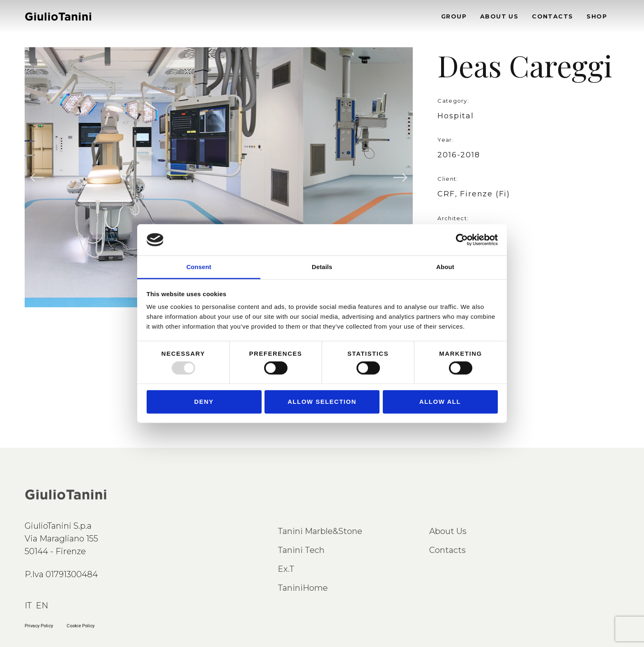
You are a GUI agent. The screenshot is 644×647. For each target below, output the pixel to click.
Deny (204, 402)
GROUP (454, 16)
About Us (448, 531)
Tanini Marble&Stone (320, 531)
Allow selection (322, 402)
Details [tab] (322, 267)
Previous (37, 177)
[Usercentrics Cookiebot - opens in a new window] (462, 240)
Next (400, 177)
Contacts (447, 550)
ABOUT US (499, 16)
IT (28, 606)
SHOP (597, 16)
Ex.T (286, 569)
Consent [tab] (199, 267)
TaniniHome (303, 588)
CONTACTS (552, 16)
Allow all (440, 402)
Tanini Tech (301, 550)
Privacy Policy (39, 626)
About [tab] (445, 267)
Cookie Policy (80, 626)
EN (42, 606)
